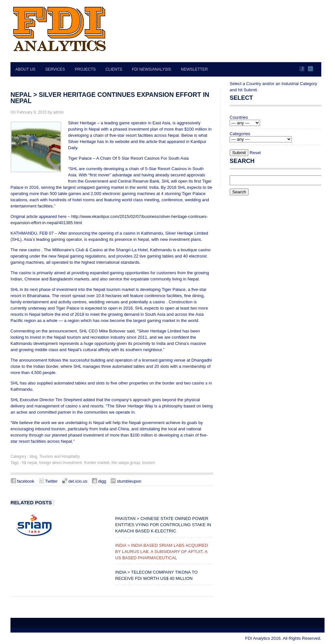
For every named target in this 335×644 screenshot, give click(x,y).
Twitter (310, 69)
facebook (26, 481)
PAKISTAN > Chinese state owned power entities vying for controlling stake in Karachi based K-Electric (163, 525)
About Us (25, 69)
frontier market (97, 463)
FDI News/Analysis (151, 69)
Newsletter (194, 69)
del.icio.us (78, 481)
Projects (85, 69)
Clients (114, 69)
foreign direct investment (60, 463)
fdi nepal (29, 463)
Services (55, 69)
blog (34, 456)
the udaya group (126, 463)
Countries (239, 117)
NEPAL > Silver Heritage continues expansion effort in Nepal (110, 98)
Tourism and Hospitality (60, 456)
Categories (240, 134)
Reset (255, 153)
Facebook (302, 69)
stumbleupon (129, 481)
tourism (148, 463)
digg (102, 481)
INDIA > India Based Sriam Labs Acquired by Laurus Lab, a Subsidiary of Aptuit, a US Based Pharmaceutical (162, 552)
